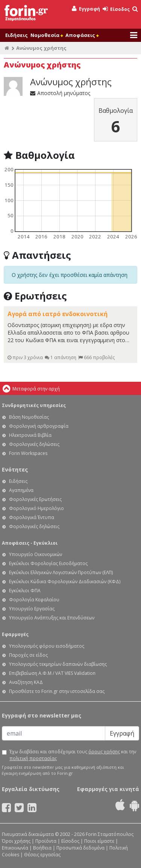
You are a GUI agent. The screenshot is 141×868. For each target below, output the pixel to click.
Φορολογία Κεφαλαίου (34, 600)
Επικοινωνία (15, 848)
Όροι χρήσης (16, 841)
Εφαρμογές (15, 634)
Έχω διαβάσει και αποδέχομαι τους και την (73, 755)
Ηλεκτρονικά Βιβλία (30, 435)
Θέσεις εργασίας (42, 855)
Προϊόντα (46, 841)
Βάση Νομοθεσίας (29, 417)
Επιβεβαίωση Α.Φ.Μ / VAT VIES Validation (52, 673)
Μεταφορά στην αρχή (36, 389)
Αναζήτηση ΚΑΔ (26, 682)
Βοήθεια (42, 848)
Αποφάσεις (82, 35)
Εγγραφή (86, 9)
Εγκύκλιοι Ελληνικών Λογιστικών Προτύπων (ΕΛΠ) (61, 572)
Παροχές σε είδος (28, 655)
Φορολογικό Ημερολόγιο (36, 508)
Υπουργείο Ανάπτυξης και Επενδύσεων (52, 618)
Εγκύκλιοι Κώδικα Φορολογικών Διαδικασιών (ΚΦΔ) (65, 581)
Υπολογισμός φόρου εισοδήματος (47, 646)
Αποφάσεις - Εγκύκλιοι (30, 543)
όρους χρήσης (104, 752)
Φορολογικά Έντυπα (32, 517)
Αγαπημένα (21, 490)
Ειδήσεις (17, 35)
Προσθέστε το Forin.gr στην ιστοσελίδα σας (57, 691)
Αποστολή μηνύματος (60, 93)
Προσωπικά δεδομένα (80, 848)
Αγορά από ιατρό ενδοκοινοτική (58, 314)
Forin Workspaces (28, 453)
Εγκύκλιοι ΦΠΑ (25, 591)
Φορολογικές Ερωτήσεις (35, 499)
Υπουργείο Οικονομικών (36, 554)
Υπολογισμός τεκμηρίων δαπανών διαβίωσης (58, 664)
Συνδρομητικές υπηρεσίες (34, 405)
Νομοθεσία (47, 35)
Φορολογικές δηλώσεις (34, 444)
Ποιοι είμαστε (99, 841)
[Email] (54, 733)
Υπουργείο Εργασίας (32, 609)
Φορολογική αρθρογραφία (39, 426)
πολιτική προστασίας (33, 758)
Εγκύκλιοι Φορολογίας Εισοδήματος (48, 563)
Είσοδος (116, 9)
